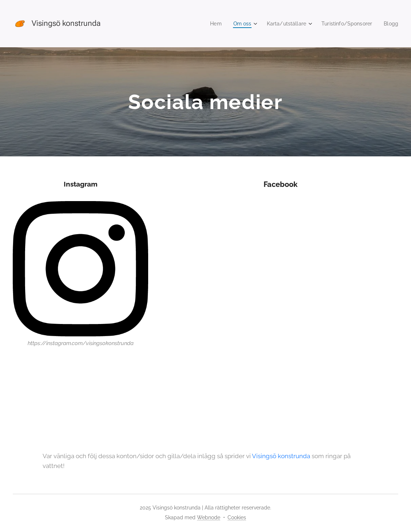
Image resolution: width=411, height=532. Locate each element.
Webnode (209, 517)
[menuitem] (208, 24)
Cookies (237, 517)
